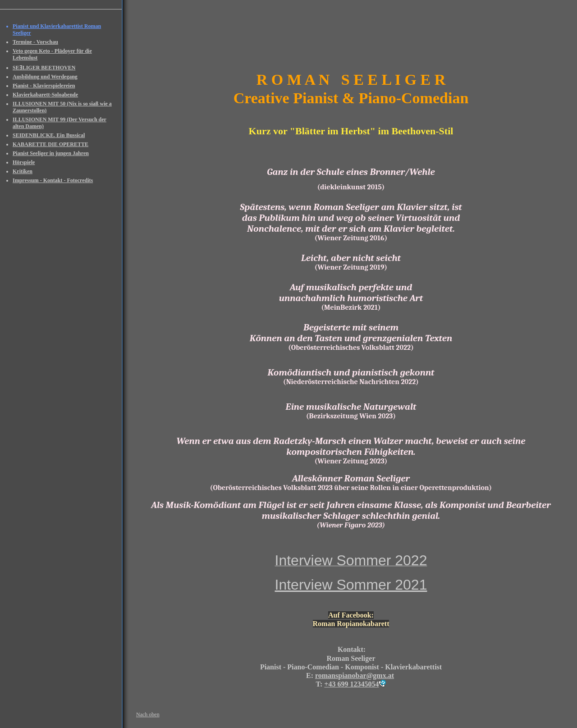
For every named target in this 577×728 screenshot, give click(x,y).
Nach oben (148, 714)
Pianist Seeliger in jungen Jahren (51, 153)
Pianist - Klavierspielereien (44, 86)
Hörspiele (24, 162)
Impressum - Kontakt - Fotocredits (53, 180)
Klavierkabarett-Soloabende (45, 95)
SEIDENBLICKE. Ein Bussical (49, 135)
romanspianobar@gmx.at (355, 675)
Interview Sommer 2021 (351, 585)
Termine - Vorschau (35, 42)
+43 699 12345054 (351, 684)
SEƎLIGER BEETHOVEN (44, 68)
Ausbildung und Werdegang (45, 77)
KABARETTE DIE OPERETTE (50, 144)
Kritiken (23, 171)
